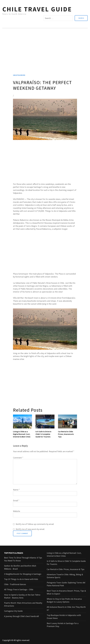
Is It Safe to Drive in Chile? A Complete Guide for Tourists (43, 434)
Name (16, 490)
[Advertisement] (45, 54)
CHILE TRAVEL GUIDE (37, 9)
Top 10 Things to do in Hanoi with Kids (21, 579)
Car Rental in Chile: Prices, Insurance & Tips (66, 434)
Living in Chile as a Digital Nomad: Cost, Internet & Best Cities (22, 434)
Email (16, 500)
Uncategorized (19, 75)
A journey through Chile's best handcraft (22, 616)
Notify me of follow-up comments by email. (35, 524)
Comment (18, 458)
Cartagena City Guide (13, 611)
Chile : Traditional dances (15, 584)
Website (17, 511)
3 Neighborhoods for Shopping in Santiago (23, 574)
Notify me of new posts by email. (30, 529)
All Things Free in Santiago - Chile (19, 589)
